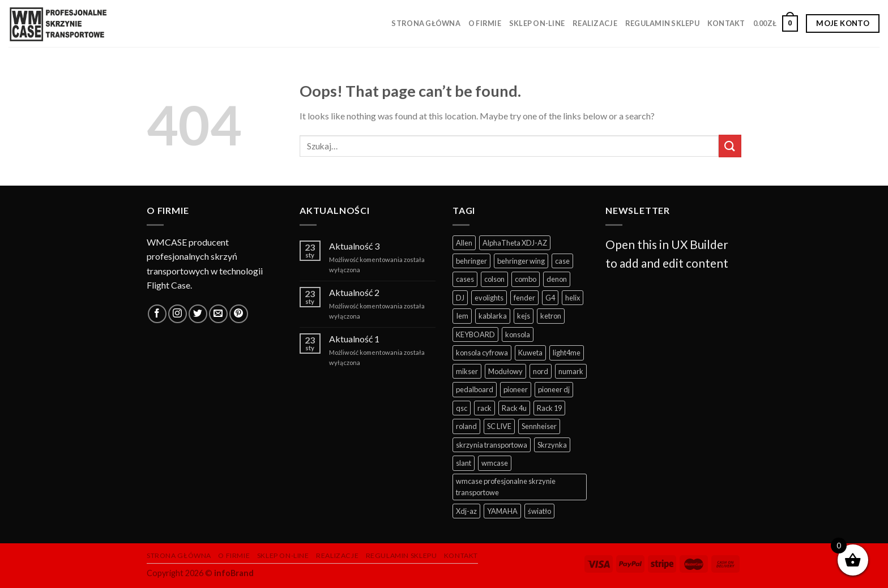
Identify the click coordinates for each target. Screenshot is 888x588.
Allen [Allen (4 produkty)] (464, 243)
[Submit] (730, 146)
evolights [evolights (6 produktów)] (489, 298)
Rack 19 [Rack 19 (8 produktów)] (549, 408)
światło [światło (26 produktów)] (539, 511)
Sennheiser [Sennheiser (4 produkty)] (539, 426)
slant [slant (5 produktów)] (464, 463)
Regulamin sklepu (662, 23)
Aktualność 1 (354, 339)
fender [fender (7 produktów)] (524, 298)
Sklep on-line (537, 23)
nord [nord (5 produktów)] (541, 371)
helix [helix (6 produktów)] (573, 298)
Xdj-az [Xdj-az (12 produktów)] (466, 511)
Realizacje (595, 23)
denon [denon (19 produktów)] (557, 279)
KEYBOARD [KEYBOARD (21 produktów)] (475, 334)
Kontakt (726, 23)
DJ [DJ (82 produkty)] (460, 298)
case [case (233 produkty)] (562, 261)
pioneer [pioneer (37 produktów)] (516, 389)
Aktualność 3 (354, 246)
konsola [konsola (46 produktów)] (518, 334)
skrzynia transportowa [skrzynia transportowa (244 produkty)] (492, 445)
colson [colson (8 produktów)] (494, 279)
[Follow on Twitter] (198, 314)
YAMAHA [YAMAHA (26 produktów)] (502, 511)
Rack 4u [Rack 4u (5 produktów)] (514, 408)
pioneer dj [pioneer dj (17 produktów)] (554, 389)
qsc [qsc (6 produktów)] (462, 408)
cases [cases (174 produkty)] (465, 279)
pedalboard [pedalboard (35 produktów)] (475, 389)
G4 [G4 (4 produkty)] (550, 298)
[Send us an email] (218, 314)
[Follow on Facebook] (157, 314)
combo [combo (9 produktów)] (526, 279)
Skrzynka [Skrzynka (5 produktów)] (552, 445)
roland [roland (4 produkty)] (466, 426)
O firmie (485, 23)
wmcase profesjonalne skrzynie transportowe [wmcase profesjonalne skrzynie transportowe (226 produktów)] (506, 487)
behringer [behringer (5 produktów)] (471, 261)
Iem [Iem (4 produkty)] (462, 316)
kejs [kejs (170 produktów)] (524, 316)
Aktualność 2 (354, 292)
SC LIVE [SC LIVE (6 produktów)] (499, 426)
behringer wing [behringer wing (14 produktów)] (521, 261)
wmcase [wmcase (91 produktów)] (495, 463)
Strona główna (426, 23)
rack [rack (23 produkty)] (484, 408)
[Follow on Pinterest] (239, 314)
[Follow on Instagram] (178, 314)
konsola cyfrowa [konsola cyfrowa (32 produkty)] (482, 353)
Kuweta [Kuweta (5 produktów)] (530, 353)
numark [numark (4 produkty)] (571, 371)
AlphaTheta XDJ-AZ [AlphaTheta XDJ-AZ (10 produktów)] (515, 243)
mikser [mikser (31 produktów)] (467, 371)
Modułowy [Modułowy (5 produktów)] (505, 371)
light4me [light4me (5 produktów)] (567, 353)
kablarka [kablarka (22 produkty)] (493, 316)
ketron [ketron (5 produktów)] (551, 316)
